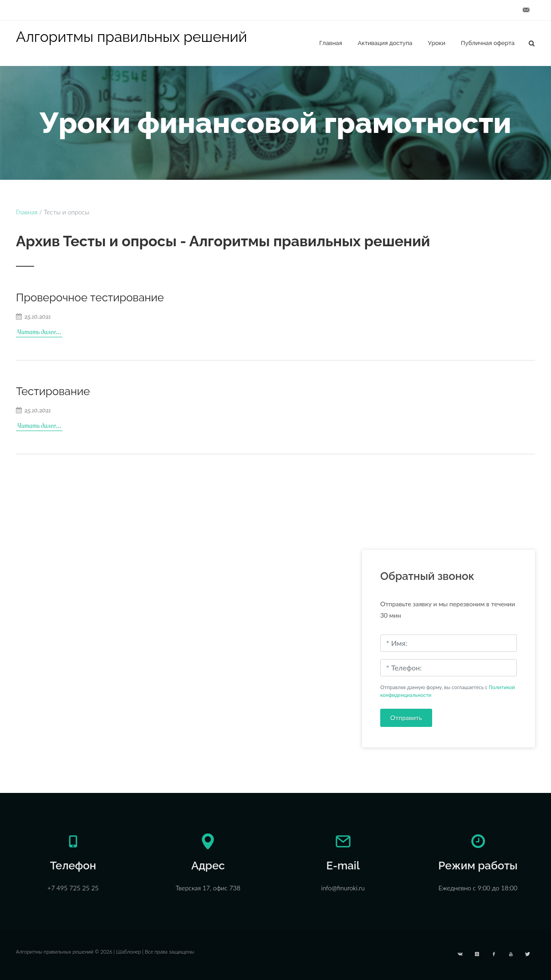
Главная (331, 43)
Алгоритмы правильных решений (132, 37)
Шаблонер (128, 952)
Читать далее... (39, 332)
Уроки (437, 43)
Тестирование (53, 391)
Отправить (406, 718)
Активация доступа (385, 43)
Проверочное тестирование (90, 297)
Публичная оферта (488, 43)
